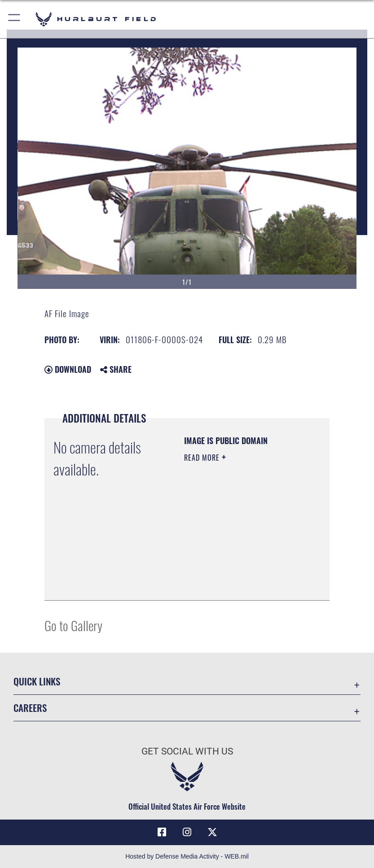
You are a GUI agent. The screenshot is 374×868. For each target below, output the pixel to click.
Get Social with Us (187, 751)
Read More (203, 458)
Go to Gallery (73, 625)
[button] (15, 19)
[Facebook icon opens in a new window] (162, 832)
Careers (30, 708)
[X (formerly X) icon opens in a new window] (212, 832)
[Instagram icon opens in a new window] (187, 832)
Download (68, 369)
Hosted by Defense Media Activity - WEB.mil (187, 856)
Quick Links (37, 681)
